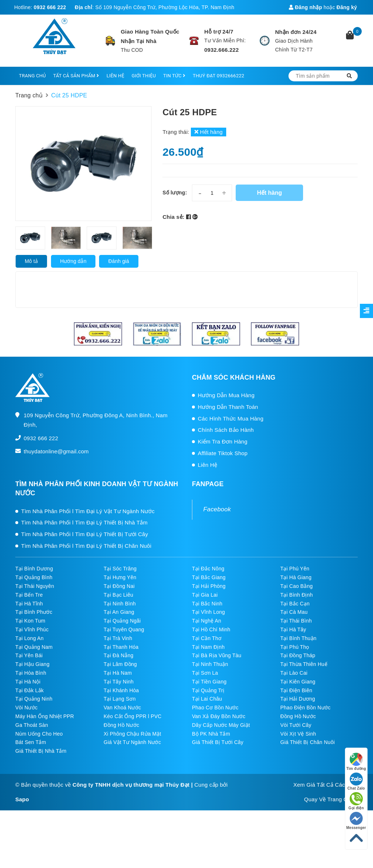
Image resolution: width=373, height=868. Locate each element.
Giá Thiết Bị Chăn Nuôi (308, 742)
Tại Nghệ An (207, 621)
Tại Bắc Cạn (295, 604)
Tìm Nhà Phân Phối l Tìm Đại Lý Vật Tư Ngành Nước (88, 511)
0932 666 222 (50, 7)
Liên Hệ (207, 465)
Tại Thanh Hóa (121, 647)
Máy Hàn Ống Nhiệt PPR (45, 716)
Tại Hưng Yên (120, 577)
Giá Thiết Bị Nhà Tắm (41, 751)
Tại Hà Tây (293, 629)
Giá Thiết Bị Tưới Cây (218, 742)
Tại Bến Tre (29, 595)
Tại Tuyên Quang (124, 629)
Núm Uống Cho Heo (39, 734)
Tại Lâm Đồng (120, 664)
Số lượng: (175, 193)
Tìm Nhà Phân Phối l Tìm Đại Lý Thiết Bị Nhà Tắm (84, 522)
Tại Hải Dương (298, 699)
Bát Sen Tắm (31, 742)
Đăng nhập (305, 7)
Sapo (22, 799)
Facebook (217, 509)
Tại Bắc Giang (209, 577)
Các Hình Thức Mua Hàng (231, 418)
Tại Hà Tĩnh (29, 604)
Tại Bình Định (297, 595)
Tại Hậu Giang (32, 664)
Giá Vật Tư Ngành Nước (133, 742)
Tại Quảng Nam (34, 647)
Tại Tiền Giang (209, 682)
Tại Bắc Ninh (207, 604)
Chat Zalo (356, 781)
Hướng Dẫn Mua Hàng (226, 395)
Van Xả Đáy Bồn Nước (219, 716)
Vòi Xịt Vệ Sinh (298, 734)
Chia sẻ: (173, 217)
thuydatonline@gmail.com (56, 451)
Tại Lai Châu (207, 699)
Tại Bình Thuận (299, 638)
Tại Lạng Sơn (120, 699)
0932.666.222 (222, 50)
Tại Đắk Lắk (30, 690)
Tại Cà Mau (294, 612)
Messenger (356, 821)
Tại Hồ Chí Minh (211, 629)
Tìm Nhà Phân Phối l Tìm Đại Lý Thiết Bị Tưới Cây (85, 534)
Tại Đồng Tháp (298, 655)
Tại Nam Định (208, 647)
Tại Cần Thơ (207, 638)
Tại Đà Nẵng (119, 655)
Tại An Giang (119, 612)
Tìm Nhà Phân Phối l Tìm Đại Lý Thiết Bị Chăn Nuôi (86, 546)
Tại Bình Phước (34, 612)
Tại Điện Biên (297, 690)
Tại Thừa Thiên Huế (304, 664)
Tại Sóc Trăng (120, 569)
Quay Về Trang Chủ (329, 799)
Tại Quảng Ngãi (122, 621)
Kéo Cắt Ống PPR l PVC (133, 716)
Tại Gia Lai (205, 595)
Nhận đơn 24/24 (296, 32)
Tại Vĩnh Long (209, 612)
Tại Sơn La (205, 673)
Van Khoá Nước (123, 708)
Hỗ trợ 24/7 (219, 32)
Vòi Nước (26, 708)
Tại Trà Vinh (118, 638)
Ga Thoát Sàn (32, 725)
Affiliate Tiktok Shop (223, 453)
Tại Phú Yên (295, 569)
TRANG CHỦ (32, 76)
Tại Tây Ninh (119, 682)
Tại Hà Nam (118, 673)
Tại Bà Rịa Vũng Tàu (217, 655)
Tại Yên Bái (29, 655)
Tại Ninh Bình (120, 604)
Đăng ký (347, 7)
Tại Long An (30, 638)
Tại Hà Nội (28, 682)
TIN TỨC (174, 76)
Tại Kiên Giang (298, 682)
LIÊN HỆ (115, 76)
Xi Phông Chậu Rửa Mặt (133, 734)
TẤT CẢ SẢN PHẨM (76, 76)
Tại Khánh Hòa (121, 690)
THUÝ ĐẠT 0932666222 (218, 76)
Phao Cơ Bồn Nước (215, 708)
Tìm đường (356, 762)
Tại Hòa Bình (31, 673)
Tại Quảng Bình (34, 577)
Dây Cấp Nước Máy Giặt (221, 725)
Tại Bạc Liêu (119, 595)
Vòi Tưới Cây (296, 725)
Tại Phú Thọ (295, 647)
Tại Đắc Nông (208, 569)
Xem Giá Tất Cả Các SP (324, 785)
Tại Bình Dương (34, 569)
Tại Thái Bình (296, 621)
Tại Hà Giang (296, 577)
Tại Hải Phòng (209, 586)
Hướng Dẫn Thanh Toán (228, 407)
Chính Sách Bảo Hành (226, 430)
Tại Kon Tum (30, 621)
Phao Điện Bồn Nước (306, 708)
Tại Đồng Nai (119, 586)
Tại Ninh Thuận (210, 664)
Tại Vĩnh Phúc (32, 629)
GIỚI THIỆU (144, 76)
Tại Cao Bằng (297, 586)
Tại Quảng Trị (208, 690)
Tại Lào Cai (294, 673)
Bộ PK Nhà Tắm (211, 734)
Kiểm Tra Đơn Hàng (223, 441)
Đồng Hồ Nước (298, 716)
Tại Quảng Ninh (34, 699)
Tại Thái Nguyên (35, 586)
